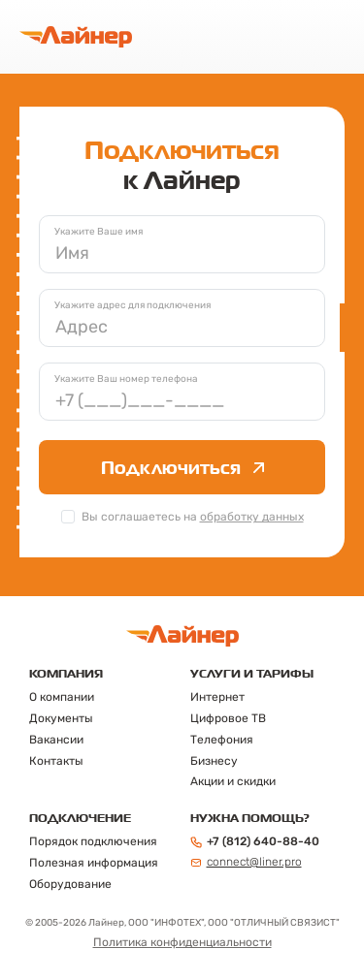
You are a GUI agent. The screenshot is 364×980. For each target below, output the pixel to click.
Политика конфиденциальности (182, 942)
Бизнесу (214, 761)
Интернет (217, 697)
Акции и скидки (233, 781)
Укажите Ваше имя (99, 232)
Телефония (222, 740)
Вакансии (56, 740)
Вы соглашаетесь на (193, 517)
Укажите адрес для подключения (132, 305)
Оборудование (70, 884)
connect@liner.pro (246, 862)
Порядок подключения (93, 841)
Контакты (56, 761)
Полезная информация (94, 863)
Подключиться (182, 468)
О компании (62, 697)
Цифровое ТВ (228, 718)
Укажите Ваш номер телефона (126, 379)
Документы (61, 718)
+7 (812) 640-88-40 (255, 841)
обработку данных (252, 517)
